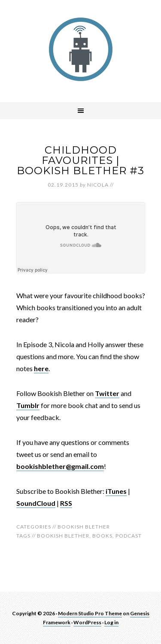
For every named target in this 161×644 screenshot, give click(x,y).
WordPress (87, 622)
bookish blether (63, 536)
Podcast (129, 536)
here (41, 368)
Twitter (107, 393)
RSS (66, 503)
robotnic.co (81, 49)
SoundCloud (36, 503)
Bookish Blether (84, 527)
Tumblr (28, 405)
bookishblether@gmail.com (60, 466)
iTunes (116, 491)
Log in (111, 622)
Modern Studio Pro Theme (90, 613)
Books (102, 536)
